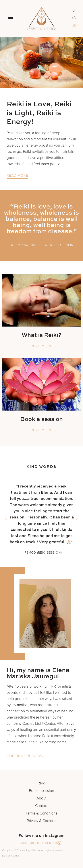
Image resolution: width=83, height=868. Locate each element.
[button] (11, 19)
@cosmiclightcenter (39, 843)
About (41, 798)
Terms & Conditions (41, 813)
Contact (41, 806)
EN (74, 18)
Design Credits (11, 856)
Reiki (42, 783)
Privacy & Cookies (41, 821)
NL (74, 11)
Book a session (41, 791)
